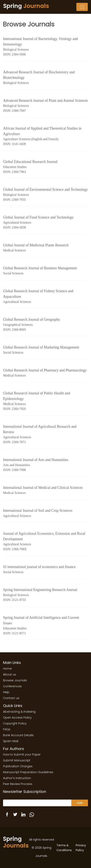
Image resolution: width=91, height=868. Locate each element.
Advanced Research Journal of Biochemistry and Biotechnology (45, 78)
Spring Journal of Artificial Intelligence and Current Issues (45, 626)
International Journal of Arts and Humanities (45, 465)
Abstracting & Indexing (19, 712)
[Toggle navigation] (82, 7)
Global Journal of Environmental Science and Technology (45, 195)
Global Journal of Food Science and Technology (45, 223)
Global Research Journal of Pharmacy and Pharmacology (45, 373)
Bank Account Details (18, 735)
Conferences (12, 686)
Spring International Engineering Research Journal (45, 595)
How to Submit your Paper (22, 754)
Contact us (11, 698)
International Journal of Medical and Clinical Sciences (45, 490)
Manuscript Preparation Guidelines (28, 772)
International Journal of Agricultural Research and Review (45, 435)
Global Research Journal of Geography (45, 325)
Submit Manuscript (17, 760)
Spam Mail (11, 741)
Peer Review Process (18, 784)
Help (6, 692)
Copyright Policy (15, 723)
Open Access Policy (17, 718)
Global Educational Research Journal (45, 167)
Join (80, 803)
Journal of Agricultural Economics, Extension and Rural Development (45, 542)
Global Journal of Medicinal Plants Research (45, 248)
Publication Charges (18, 766)
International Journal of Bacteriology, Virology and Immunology (45, 47)
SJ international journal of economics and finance (45, 570)
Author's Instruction (17, 778)
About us (10, 674)
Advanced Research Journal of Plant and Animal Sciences (45, 106)
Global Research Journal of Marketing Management (45, 350)
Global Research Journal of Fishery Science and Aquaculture (45, 297)
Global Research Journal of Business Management (45, 271)
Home (7, 669)
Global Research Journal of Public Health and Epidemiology (45, 401)
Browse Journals (15, 680)
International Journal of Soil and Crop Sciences (45, 513)
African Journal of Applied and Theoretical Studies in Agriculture (45, 136)
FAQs (7, 729)
